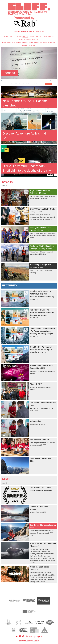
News (9, 43)
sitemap (32, 637)
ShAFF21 (38, 37)
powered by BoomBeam (29, 640)
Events (4, 43)
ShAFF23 (51, 37)
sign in (40, 637)
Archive (40, 32)
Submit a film (38, 43)
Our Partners (32, 45)
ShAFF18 (19, 37)
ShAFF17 (12, 37)
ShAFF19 (25, 37)
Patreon (31, 43)
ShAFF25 (28, 40)
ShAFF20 (32, 37)
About (17, 32)
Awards (45, 43)
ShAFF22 (45, 37)
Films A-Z (24, 45)
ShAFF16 (6, 37)
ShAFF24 (22, 40)
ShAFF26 (35, 40)
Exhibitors (25, 43)
